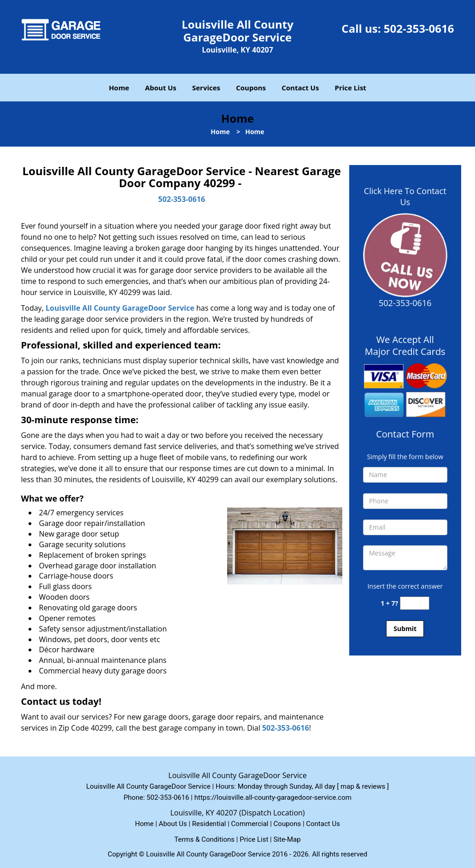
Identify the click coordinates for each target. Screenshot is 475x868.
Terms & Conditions (204, 839)
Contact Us (300, 88)
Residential (209, 824)
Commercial (250, 824)
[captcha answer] (415, 603)
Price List (351, 88)
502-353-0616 (419, 28)
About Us (161, 88)
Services (206, 88)
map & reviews (364, 786)
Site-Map (287, 839)
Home (119, 88)
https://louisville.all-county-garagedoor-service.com (273, 797)
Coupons (251, 88)
